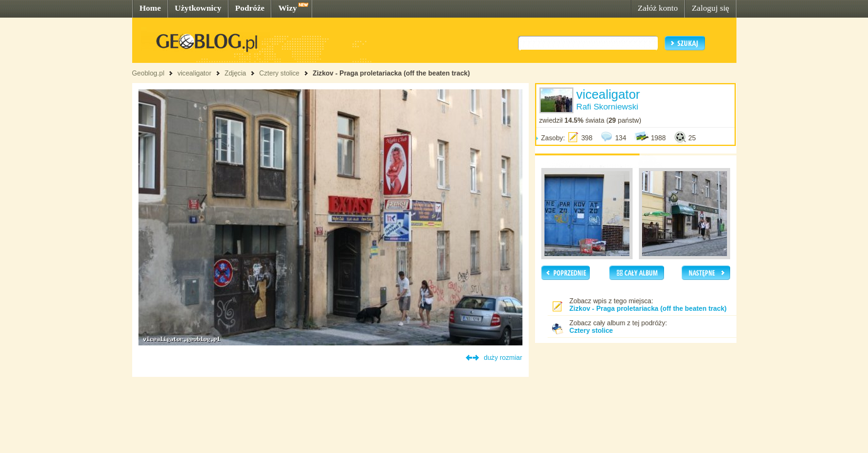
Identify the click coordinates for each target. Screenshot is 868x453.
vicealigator (194, 73)
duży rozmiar (503, 357)
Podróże (250, 8)
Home (150, 8)
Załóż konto (658, 8)
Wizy (287, 8)
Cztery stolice (279, 73)
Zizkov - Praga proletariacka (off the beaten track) (392, 73)
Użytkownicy (198, 8)
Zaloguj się (711, 8)
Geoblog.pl (149, 73)
